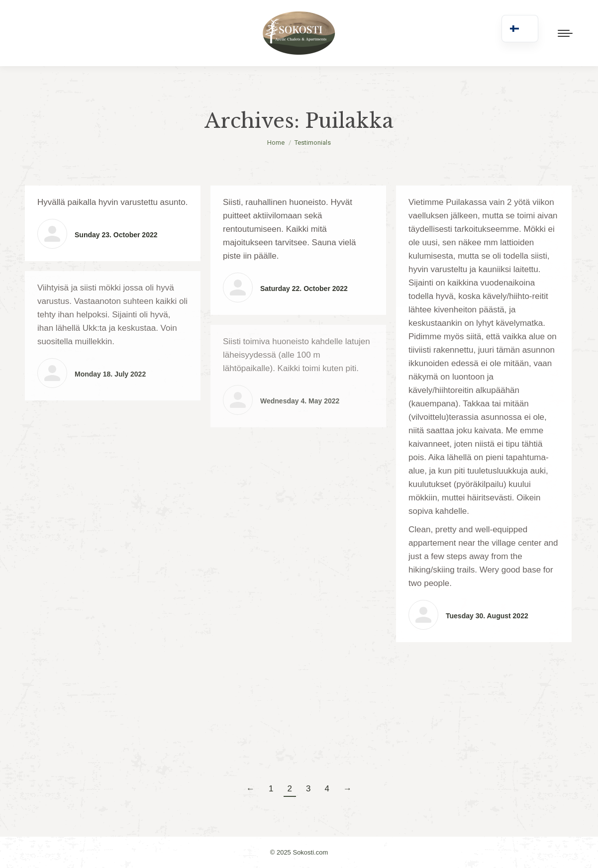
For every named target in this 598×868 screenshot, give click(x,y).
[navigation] (520, 29)
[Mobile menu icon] (565, 33)
